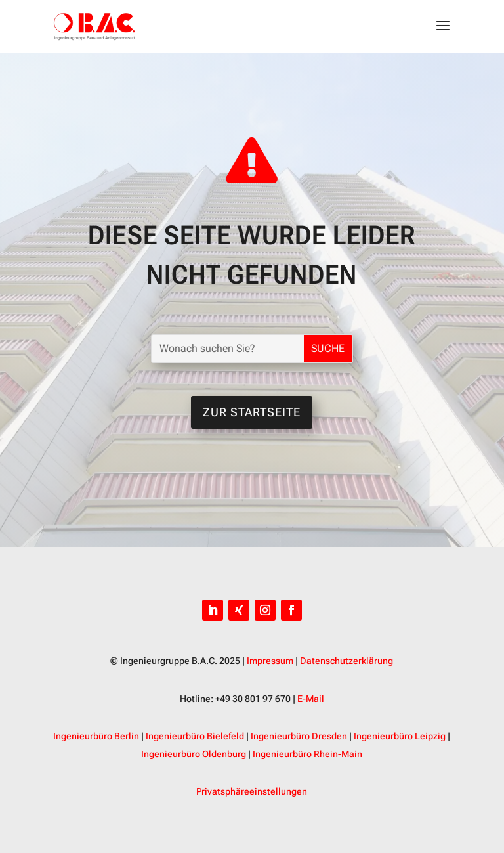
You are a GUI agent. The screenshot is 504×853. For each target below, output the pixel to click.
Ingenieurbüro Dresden (299, 736)
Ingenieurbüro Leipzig (400, 736)
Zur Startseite (252, 412)
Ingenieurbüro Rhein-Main (307, 754)
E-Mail (311, 699)
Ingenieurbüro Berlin (96, 736)
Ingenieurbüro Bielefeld (195, 736)
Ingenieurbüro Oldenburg (194, 754)
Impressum (270, 661)
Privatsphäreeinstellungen (252, 791)
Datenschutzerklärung (346, 661)
